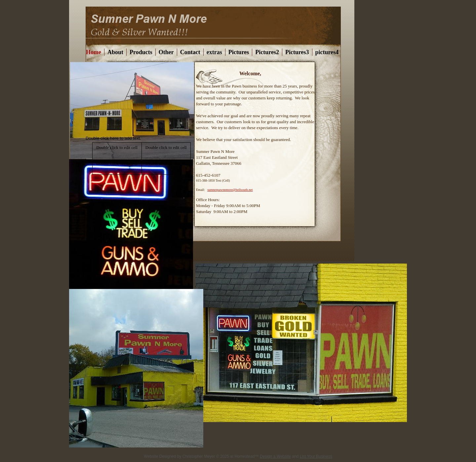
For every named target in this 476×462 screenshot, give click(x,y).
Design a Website (275, 456)
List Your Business (316, 456)
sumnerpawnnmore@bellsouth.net (230, 190)
